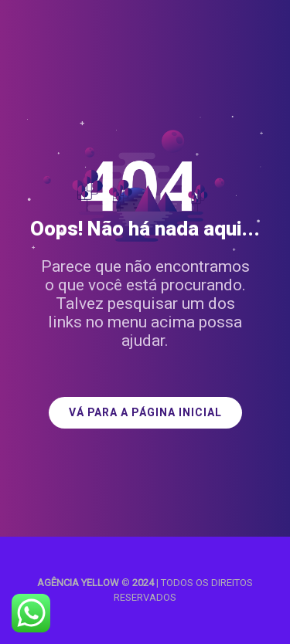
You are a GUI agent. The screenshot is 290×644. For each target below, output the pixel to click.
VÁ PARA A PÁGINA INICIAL (145, 413)
